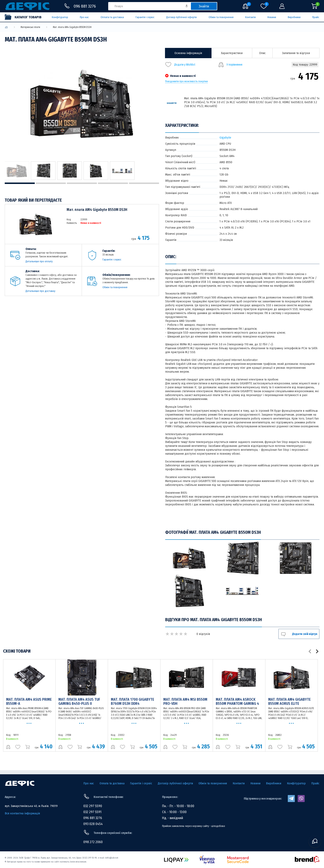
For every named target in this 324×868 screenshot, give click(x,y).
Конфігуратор (60, 17)
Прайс (316, 17)
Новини (272, 17)
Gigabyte (225, 138)
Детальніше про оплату (39, 261)
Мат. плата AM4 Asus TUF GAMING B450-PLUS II (79, 702)
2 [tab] (51, 183)
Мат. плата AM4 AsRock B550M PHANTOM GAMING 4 (237, 702)
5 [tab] (144, 183)
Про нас (84, 17)
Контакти (250, 17)
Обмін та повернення (221, 17)
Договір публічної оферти (181, 17)
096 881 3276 (93, 818)
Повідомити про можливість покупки (186, 81)
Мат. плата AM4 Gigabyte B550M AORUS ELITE (289, 702)
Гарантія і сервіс (145, 17)
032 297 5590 (93, 806)
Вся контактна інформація (22, 813)
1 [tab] (20, 183)
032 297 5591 (92, 812)
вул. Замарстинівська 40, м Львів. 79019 (31, 806)
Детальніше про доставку (40, 291)
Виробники (294, 17)
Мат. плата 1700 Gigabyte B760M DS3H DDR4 (132, 702)
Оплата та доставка (112, 17)
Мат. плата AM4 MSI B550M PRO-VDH (185, 702)
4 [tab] (113, 183)
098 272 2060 (93, 842)
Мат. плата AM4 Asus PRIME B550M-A (29, 702)
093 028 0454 (93, 824)
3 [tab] (82, 183)
